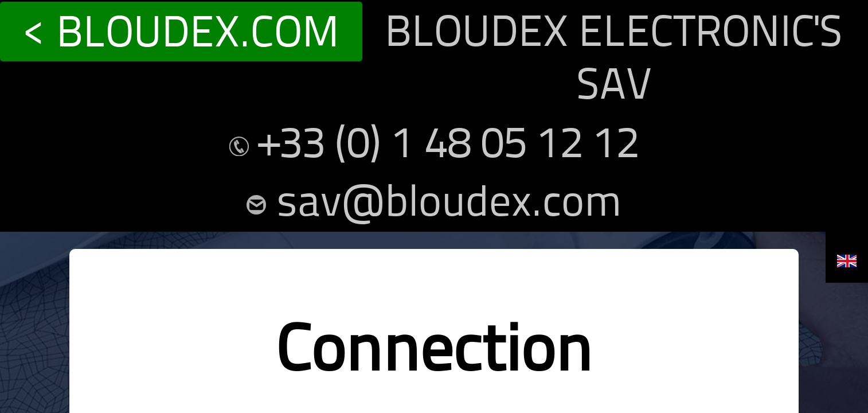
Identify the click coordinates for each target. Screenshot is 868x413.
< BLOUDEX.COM (56, 11)
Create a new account (461, 354)
